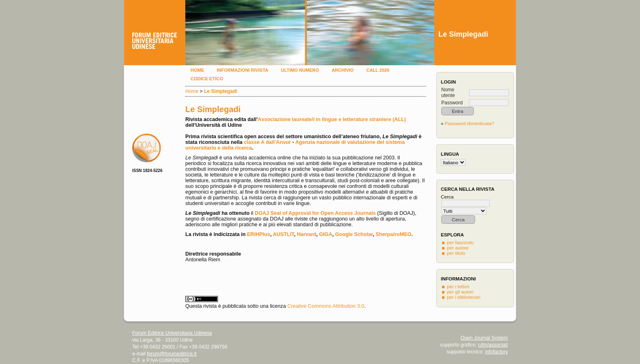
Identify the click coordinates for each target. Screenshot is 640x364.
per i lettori (458, 286)
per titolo (456, 253)
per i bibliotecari (464, 297)
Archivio (343, 70)
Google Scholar (354, 234)
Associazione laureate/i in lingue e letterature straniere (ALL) (332, 119)
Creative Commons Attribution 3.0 (326, 306)
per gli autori (460, 292)
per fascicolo (460, 242)
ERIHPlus (259, 234)
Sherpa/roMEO (393, 234)
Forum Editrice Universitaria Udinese (172, 333)
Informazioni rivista (242, 70)
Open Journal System (484, 338)
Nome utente (448, 93)
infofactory (497, 352)
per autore (458, 248)
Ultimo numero (300, 70)
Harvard (307, 234)
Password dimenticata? (470, 123)
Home (197, 70)
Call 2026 (378, 70)
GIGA (326, 234)
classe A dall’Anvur (267, 142)
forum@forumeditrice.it (172, 354)
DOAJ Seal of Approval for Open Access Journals (315, 213)
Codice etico (207, 79)
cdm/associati (493, 345)
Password (452, 103)
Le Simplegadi (221, 91)
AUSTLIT (283, 234)
